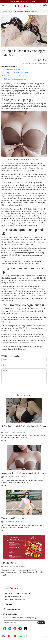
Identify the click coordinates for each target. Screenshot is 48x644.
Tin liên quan (24, 395)
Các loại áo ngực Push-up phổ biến (16, 73)
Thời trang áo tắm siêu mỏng (14, 518)
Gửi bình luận (24, 387)
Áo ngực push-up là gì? (12, 70)
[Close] (47, 1)
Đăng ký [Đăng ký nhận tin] (41, 623)
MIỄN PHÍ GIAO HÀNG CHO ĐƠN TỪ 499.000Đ (23, 1)
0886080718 (18, 597)
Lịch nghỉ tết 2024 (9, 563)
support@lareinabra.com (17, 600)
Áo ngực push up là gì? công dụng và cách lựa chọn (24, 473)
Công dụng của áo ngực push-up (15, 76)
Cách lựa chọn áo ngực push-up (15, 79)
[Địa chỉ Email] (24, 623)
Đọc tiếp (4, 441)
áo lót (10, 163)
